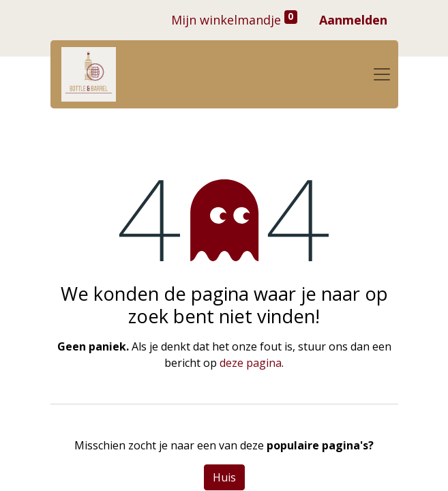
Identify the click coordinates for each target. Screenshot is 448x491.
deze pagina (251, 363)
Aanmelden (353, 20)
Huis (224, 477)
